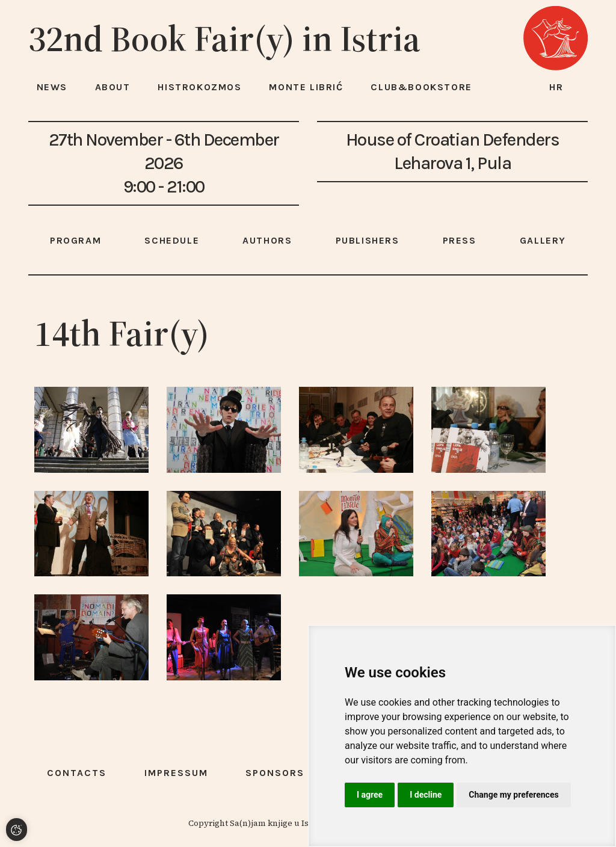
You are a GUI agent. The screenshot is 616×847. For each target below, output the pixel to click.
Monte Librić (306, 87)
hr (556, 87)
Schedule (172, 240)
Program (75, 240)
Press (460, 240)
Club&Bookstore (421, 87)
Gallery (543, 240)
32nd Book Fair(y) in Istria (224, 38)
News (52, 87)
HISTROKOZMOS (199, 87)
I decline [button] (426, 795)
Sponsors (275, 773)
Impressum (176, 773)
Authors (267, 240)
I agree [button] (370, 795)
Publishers (368, 240)
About (113, 87)
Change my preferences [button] (513, 795)
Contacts (77, 773)
